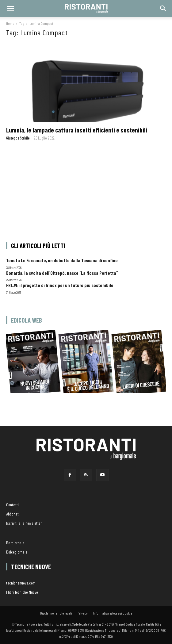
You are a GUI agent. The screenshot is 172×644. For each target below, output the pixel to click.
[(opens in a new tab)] (86, 83)
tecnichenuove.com (21, 583)
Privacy (82, 613)
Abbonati (13, 514)
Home (10, 23)
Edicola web (27, 320)
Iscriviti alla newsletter (24, 523)
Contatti (12, 505)
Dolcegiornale (17, 552)
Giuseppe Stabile (18, 138)
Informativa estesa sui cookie (113, 613)
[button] (163, 9)
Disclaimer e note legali (56, 613)
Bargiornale (15, 543)
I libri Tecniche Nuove (22, 592)
